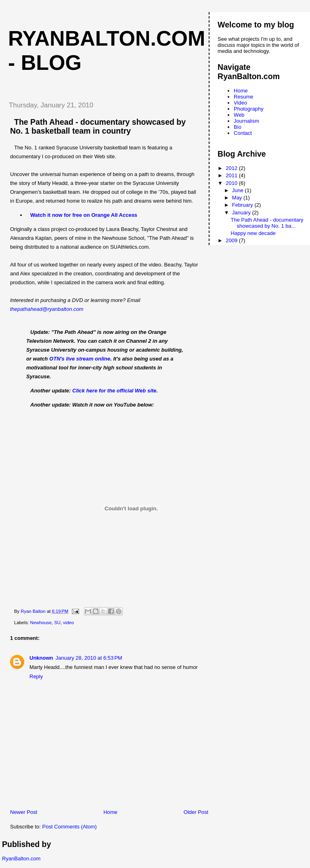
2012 (232, 168)
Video (240, 103)
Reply (36, 676)
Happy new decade (253, 233)
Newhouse (41, 623)
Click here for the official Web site (114, 391)
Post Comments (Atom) (70, 827)
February (243, 205)
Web (239, 115)
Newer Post (24, 812)
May (238, 198)
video (68, 623)
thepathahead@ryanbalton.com (47, 309)
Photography (249, 109)
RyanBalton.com (21, 859)
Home (110, 812)
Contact (243, 133)
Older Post (196, 812)
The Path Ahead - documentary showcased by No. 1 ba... (267, 223)
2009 (232, 240)
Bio (238, 127)
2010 (232, 183)
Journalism (246, 121)
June (239, 190)
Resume (243, 97)
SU (57, 623)
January (242, 213)
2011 (232, 175)
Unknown (41, 658)
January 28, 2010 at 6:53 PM (89, 658)
